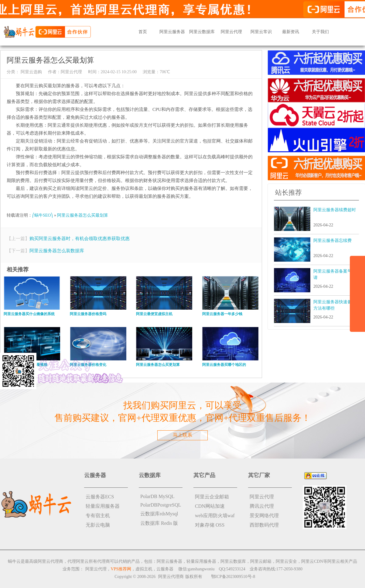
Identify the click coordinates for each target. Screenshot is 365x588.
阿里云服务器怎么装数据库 (57, 251)
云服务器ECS (100, 497)
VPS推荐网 (121, 569)
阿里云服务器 (172, 32)
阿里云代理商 (171, 577)
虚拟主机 (144, 569)
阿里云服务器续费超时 (335, 210)
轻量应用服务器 (103, 506)
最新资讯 (291, 32)
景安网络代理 (264, 516)
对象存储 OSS (210, 525)
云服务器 (165, 569)
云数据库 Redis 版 (159, 523)
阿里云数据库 (202, 32)
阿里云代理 (231, 32)
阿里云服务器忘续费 (333, 241)
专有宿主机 (98, 516)
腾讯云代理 (262, 506)
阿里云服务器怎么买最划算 (83, 215)
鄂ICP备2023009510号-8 (233, 577)
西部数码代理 (264, 525)
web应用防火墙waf (215, 516)
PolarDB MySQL (157, 496)
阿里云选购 (31, 72)
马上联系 (182, 435)
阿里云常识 (261, 32)
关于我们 (320, 32)
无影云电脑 (98, 525)
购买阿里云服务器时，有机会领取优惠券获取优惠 (80, 239)
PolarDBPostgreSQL (161, 505)
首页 (143, 32)
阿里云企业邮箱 (212, 497)
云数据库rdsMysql (159, 514)
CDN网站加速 (210, 506)
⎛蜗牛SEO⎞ (43, 215)
